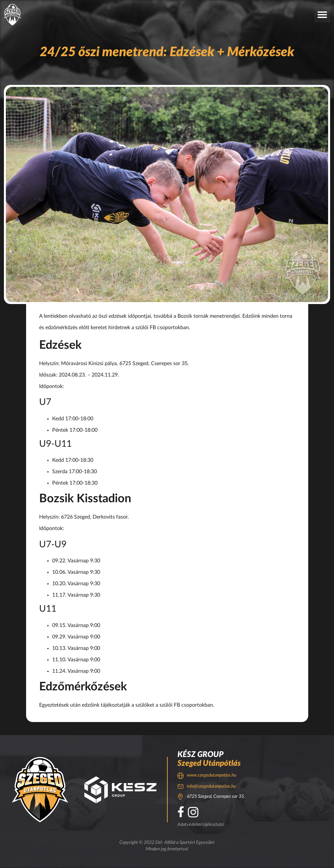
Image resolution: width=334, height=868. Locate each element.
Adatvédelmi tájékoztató (201, 825)
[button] (322, 15)
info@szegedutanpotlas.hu (211, 786)
